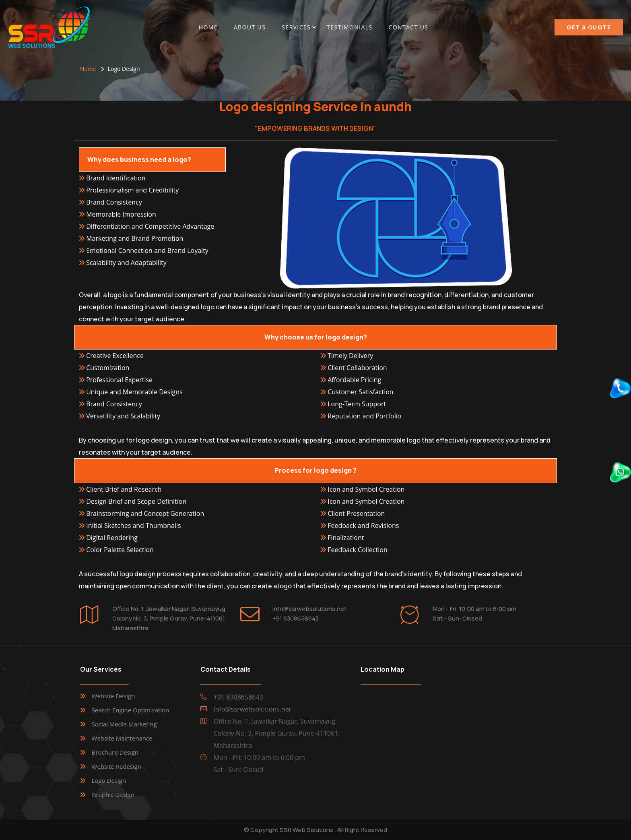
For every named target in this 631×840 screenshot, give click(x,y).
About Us (250, 27)
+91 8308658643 (296, 618)
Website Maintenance (122, 738)
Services (296, 27)
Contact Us (408, 27)
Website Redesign (117, 766)
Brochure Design (115, 752)
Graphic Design (113, 794)
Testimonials (350, 27)
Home (208, 27)
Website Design (113, 696)
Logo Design (109, 780)
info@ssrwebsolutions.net (309, 609)
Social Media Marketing (124, 724)
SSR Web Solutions (306, 830)
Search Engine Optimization (131, 710)
